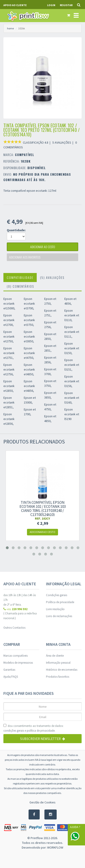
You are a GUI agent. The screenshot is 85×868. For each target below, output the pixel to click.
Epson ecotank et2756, (9, 369)
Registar (66, 5)
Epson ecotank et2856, (9, 419)
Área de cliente (55, 656)
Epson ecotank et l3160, (72, 398)
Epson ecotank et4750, (29, 353)
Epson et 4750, (50, 407)
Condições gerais (57, 595)
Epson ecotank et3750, (29, 320)
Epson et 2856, (50, 360)
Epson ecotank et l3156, (72, 381)
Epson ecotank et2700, (9, 320)
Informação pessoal (58, 663)
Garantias (9, 670)
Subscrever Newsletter (43, 739)
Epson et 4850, (50, 419)
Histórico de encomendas (62, 670)
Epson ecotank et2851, (9, 402)
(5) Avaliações (52, 277)
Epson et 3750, (50, 383)
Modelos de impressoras (18, 663)
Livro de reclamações (59, 616)
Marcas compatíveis (16, 656)
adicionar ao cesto (43, 247)
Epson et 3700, (50, 372)
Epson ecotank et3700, (29, 303)
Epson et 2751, (50, 313)
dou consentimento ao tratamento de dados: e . (33, 728)
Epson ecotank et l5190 (72, 414)
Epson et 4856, (70, 301)
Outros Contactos (14, 628)
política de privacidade (41, 731)
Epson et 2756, (50, 325)
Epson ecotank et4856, (29, 386)
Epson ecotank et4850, (29, 369)
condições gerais (14, 731)
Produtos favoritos (58, 677)
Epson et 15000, (30, 400)
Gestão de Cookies (42, 802)
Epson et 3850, (50, 395)
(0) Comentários (20, 286)
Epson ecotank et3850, (29, 336)
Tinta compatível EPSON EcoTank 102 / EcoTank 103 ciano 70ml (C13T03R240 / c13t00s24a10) (43, 509)
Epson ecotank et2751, (9, 353)
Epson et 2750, (50, 301)
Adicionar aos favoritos (25, 257)
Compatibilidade (20, 277)
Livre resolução (55, 609)
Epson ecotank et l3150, (72, 348)
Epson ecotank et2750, (9, 336)
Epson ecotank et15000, (9, 303)
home (10, 28)
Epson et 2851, (50, 348)
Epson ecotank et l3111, (72, 332)
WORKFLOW (55, 847)
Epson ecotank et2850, (9, 386)
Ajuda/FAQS (11, 677)
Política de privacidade (60, 602)
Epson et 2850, (50, 336)
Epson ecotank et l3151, (72, 365)
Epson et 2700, (30, 412)
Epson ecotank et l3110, (72, 315)
